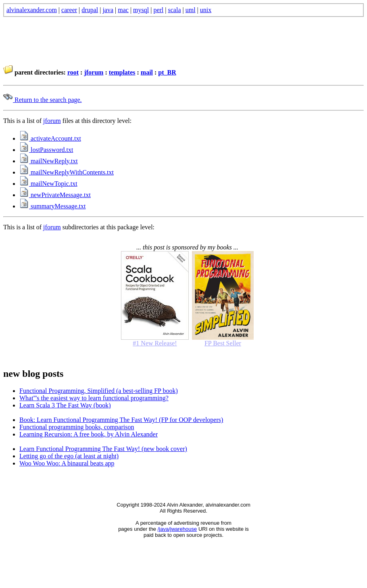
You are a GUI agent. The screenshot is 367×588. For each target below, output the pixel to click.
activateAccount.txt (50, 138)
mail (147, 72)
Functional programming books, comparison (77, 427)
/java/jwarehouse (177, 529)
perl (158, 10)
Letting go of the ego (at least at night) (69, 456)
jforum (94, 72)
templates (122, 72)
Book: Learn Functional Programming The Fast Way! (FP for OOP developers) (121, 420)
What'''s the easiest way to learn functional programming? (94, 398)
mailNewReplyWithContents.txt (67, 172)
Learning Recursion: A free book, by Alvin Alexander (89, 434)
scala (175, 10)
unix (206, 10)
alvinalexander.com (32, 10)
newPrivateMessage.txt (55, 195)
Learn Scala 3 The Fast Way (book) (65, 405)
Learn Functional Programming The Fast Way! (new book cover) (103, 449)
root (73, 72)
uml (191, 10)
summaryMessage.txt (52, 206)
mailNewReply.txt (49, 161)
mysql (141, 10)
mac (123, 10)
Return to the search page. (43, 100)
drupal (90, 10)
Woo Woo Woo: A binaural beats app (67, 463)
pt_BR (167, 72)
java (108, 10)
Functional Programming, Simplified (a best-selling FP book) (99, 391)
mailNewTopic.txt (48, 184)
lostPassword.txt (46, 150)
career (69, 10)
